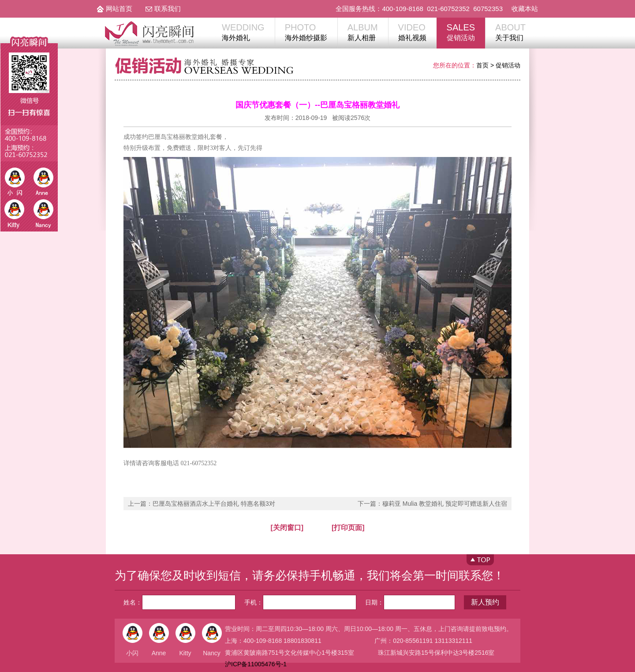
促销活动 (461, 32)
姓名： (179, 602)
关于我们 (510, 32)
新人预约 (485, 602)
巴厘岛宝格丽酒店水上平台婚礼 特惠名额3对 (214, 504)
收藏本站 (525, 9)
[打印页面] (348, 528)
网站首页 (119, 9)
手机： (300, 602)
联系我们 (168, 9)
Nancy (212, 653)
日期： (410, 602)
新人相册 (363, 32)
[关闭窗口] (287, 528)
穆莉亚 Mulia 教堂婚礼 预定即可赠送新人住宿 (445, 504)
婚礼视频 (412, 32)
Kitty (185, 653)
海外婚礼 (243, 32)
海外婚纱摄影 (306, 32)
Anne (159, 653)
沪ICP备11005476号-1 (256, 664)
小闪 (132, 653)
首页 (482, 65)
